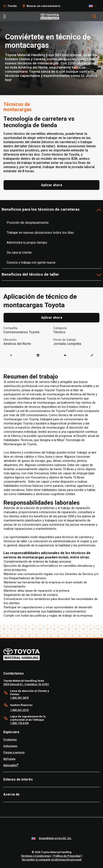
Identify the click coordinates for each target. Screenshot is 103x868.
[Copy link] (92, 355)
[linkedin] (38, 355)
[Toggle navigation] (5, 16)
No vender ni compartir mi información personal (52, 860)
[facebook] (11, 355)
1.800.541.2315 (19, 710)
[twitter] (65, 355)
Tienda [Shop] (12, 6)
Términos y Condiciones (36, 856)
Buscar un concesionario (43, 6)
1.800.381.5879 (19, 698)
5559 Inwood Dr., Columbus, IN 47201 (26, 684)
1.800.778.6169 (19, 723)
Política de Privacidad (67, 856)
